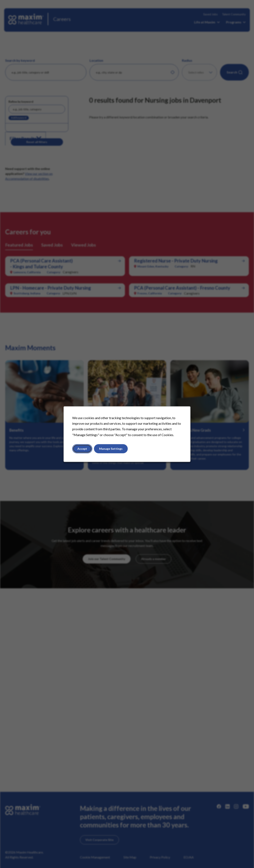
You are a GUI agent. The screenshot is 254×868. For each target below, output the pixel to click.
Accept (82, 448)
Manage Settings (111, 448)
